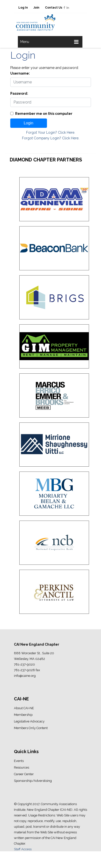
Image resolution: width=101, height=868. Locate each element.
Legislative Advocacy (29, 723)
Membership (23, 716)
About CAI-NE (24, 710)
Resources (22, 769)
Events (19, 762)
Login (28, 123)
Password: (19, 93)
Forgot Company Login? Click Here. (51, 138)
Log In (23, 8)
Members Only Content (31, 730)
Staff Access (23, 851)
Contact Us (54, 8)
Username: (20, 73)
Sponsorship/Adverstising (33, 782)
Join (36, 8)
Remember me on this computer (44, 114)
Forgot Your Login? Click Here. (51, 132)
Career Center (24, 776)
